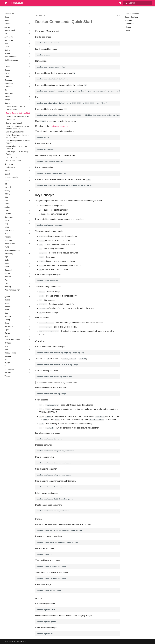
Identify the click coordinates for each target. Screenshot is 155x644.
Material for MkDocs (19, 641)
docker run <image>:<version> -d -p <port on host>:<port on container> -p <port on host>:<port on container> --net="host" (78, 91)
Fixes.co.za (9, 14)
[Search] (138, 3)
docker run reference (59, 126)
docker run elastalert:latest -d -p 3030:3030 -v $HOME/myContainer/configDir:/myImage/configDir (78, 115)
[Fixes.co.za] (6, 3)
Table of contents (132, 14)
